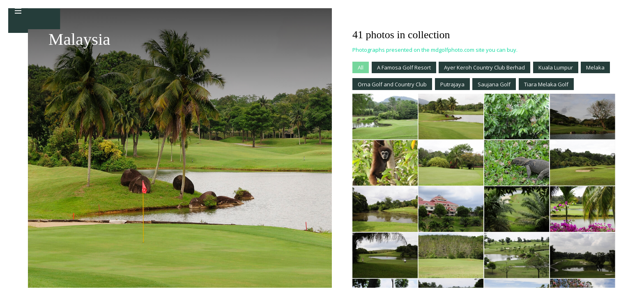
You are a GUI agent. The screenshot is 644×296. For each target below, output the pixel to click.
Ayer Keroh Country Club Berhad (484, 67)
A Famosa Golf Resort (404, 67)
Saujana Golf (494, 84)
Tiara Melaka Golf (546, 84)
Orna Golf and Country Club (392, 84)
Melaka (595, 67)
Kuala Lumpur (556, 67)
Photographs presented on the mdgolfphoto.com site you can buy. (435, 50)
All (361, 67)
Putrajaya (452, 84)
